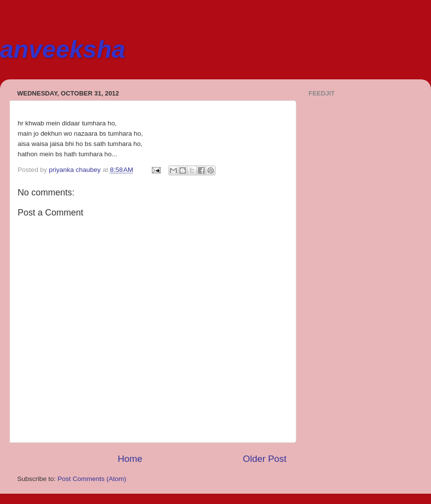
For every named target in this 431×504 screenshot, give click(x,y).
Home (130, 459)
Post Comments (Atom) (92, 479)
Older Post (265, 459)
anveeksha (63, 49)
